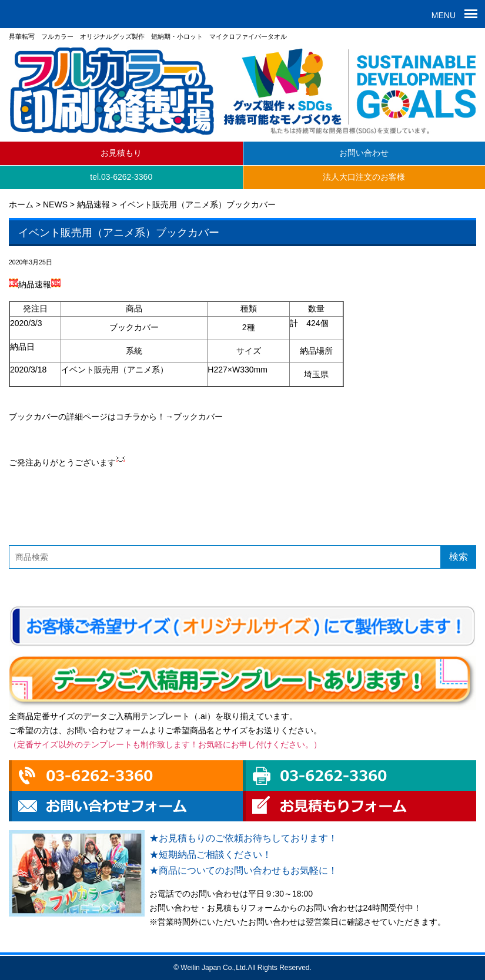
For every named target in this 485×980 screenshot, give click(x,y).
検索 (459, 557)
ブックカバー (198, 417)
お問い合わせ (364, 153)
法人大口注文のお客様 (364, 177)
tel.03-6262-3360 (121, 177)
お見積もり (121, 153)
